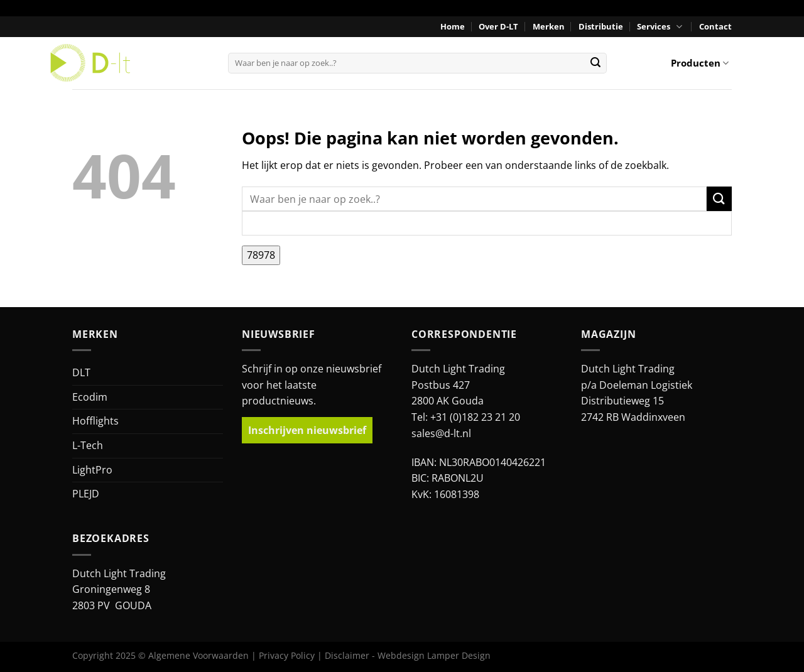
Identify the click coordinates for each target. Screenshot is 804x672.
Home (453, 26)
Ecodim (90, 397)
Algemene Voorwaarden (198, 655)
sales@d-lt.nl (441, 433)
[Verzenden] (595, 63)
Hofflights (95, 421)
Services (661, 27)
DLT (81, 372)
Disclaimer (347, 655)
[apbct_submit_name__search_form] (261, 256)
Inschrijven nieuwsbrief (307, 430)
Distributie (601, 26)
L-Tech (88, 445)
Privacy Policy (287, 655)
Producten (700, 63)
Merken (549, 26)
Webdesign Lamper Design (434, 655)
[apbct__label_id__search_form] (487, 223)
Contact (715, 26)
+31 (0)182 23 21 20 (475, 417)
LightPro (92, 470)
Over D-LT (498, 26)
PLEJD (86, 494)
